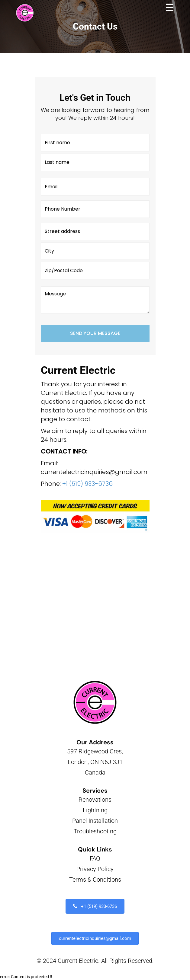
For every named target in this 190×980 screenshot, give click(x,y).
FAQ (95, 858)
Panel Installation (95, 821)
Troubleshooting (95, 831)
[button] (95, 906)
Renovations (95, 800)
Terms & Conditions (95, 880)
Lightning (95, 810)
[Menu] (169, 7)
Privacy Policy (95, 869)
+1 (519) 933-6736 (87, 484)
